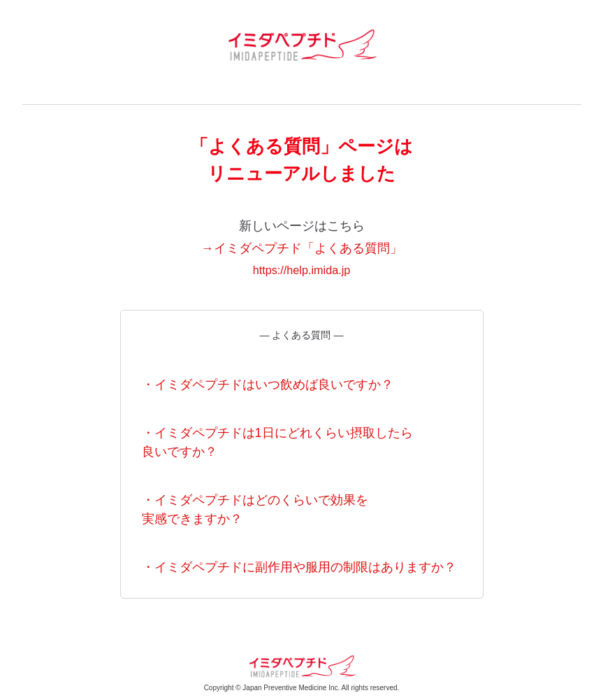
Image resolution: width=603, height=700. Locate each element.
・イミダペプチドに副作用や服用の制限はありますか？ (299, 567)
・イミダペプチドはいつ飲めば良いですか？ (268, 385)
